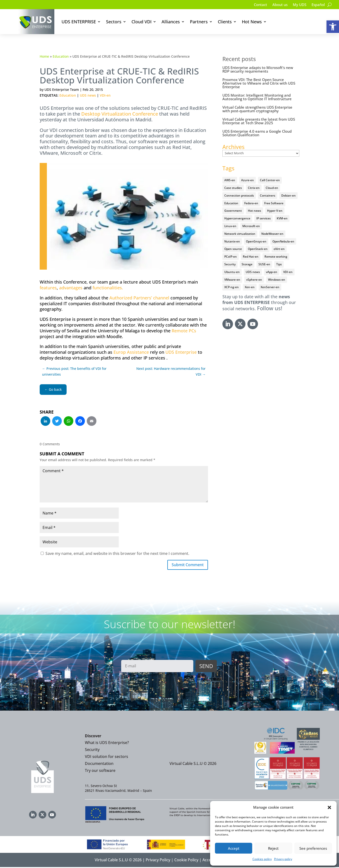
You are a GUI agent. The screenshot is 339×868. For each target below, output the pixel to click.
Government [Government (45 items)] (233, 211)
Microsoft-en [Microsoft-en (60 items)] (251, 226)
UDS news (88, 95)
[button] (333, 27)
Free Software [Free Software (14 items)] (274, 203)
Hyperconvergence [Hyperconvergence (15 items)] (237, 218)
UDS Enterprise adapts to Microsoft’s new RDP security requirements (258, 69)
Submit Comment (185, 565)
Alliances (171, 22)
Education (61, 56)
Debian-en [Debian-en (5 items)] (289, 195)
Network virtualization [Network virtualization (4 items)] (240, 234)
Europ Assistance (131, 352)
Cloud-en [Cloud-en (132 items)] (272, 188)
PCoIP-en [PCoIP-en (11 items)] (231, 257)
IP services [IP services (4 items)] (264, 218)
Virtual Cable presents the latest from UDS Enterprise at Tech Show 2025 (259, 121)
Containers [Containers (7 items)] (268, 195)
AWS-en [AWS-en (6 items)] (230, 180)
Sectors (114, 22)
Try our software (100, 771)
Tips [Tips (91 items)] (279, 264)
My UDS (298, 5)
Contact (257, 5)
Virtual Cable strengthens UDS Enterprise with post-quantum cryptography (257, 109)
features (48, 288)
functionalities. (108, 288)
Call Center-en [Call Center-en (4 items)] (270, 180)
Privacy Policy (158, 861)
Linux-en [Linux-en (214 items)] (230, 226)
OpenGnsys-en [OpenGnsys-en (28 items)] (256, 241)
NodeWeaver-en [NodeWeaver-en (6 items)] (272, 234)
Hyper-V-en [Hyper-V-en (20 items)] (275, 211)
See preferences (313, 848)
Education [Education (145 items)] (231, 203)
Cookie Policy (186, 861)
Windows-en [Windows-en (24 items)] (277, 280)
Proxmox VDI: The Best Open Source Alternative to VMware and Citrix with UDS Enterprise (259, 83)
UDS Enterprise (181, 352)
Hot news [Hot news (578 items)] (254, 211)
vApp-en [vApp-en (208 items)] (272, 272)
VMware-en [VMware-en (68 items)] (232, 280)
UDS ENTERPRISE (79, 22)
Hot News (252, 22)
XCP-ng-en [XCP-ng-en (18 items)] (232, 287)
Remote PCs (184, 331)
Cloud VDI (141, 22)
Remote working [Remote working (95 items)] (276, 257)
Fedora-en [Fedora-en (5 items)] (251, 203)
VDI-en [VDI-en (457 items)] (288, 272)
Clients (225, 22)
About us (277, 5)
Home (44, 56)
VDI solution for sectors (107, 757)
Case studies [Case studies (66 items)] (233, 188)
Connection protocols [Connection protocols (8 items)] (239, 195)
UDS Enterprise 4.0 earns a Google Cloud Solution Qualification (257, 133)
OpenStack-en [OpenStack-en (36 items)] (258, 249)
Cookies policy (262, 859)
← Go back (53, 389)
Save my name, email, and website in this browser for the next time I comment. (117, 553)
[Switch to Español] (318, 6)
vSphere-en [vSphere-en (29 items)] (254, 280)
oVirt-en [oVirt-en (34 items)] (279, 249)
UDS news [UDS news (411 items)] (253, 272)
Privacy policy (283, 859)
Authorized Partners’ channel (139, 298)
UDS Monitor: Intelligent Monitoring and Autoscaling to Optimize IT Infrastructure (257, 97)
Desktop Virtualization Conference (120, 114)
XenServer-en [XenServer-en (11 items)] (270, 287)
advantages (71, 288)
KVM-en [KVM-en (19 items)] (282, 218)
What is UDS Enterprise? (107, 744)
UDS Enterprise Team (62, 90)
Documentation (99, 764)
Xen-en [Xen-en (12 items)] (250, 287)
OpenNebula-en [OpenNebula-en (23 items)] (283, 241)
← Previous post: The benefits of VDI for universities (74, 371)
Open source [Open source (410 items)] (233, 249)
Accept (234, 848)
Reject (273, 848)
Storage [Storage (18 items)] (247, 264)
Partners (199, 22)
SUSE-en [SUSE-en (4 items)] (264, 264)
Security (92, 751)
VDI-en (105, 95)
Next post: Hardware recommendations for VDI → (171, 371)
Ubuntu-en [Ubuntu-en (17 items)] (232, 272)
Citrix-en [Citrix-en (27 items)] (254, 188)
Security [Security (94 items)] (230, 264)
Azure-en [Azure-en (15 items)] (248, 180)
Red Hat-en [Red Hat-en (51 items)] (251, 257)
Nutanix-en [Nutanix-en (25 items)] (232, 241)
